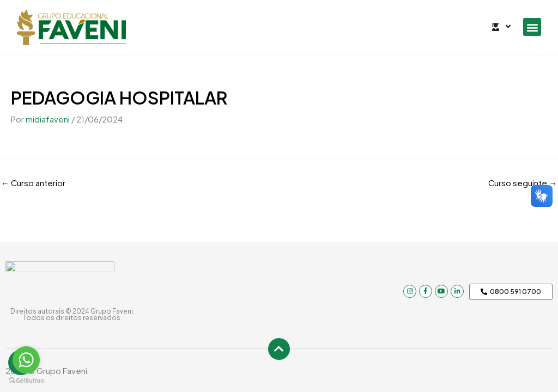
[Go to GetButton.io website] (26, 381)
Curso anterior (34, 182)
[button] (532, 27)
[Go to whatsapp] (26, 360)
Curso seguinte (522, 182)
